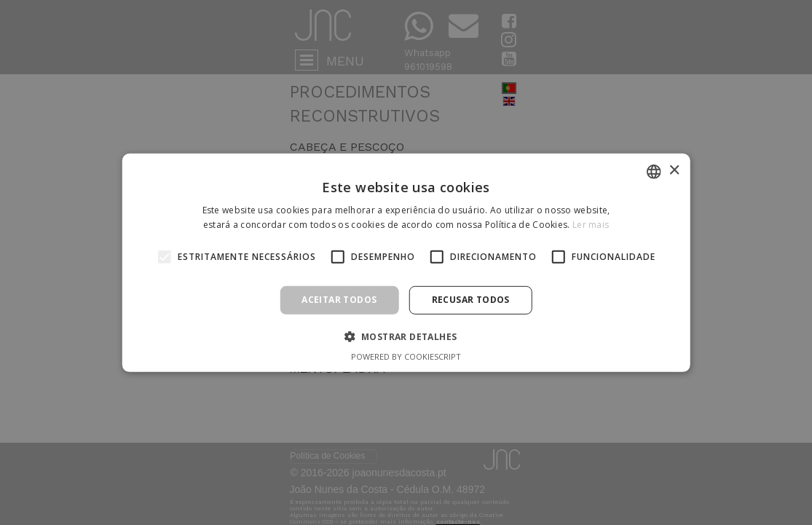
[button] (406, 336)
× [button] (674, 171)
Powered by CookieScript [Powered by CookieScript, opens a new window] (406, 356)
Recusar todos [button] (471, 300)
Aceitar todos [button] (339, 300)
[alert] (406, 262)
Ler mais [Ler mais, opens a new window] (591, 225)
